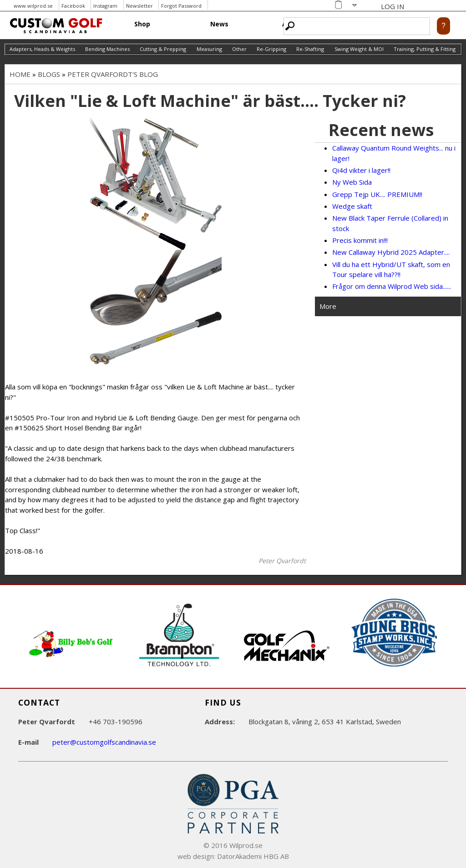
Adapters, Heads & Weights (42, 49)
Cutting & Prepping (163, 49)
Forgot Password (181, 6)
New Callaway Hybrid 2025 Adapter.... (391, 252)
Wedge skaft (352, 206)
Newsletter (139, 6)
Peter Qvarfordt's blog (113, 74)
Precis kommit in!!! (360, 240)
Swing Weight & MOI (359, 49)
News (219, 24)
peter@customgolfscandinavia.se (104, 742)
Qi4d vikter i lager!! (361, 170)
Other (239, 49)
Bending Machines (107, 49)
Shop (142, 24)
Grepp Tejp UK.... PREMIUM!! (377, 194)
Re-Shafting (310, 49)
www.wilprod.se (33, 6)
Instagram (105, 6)
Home (20, 74)
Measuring (209, 49)
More (328, 306)
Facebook (73, 6)
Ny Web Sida (352, 182)
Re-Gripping (271, 49)
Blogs (49, 74)
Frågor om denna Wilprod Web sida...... (392, 286)
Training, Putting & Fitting (425, 49)
